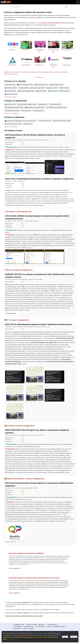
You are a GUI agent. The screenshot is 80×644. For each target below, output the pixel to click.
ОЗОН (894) (12, 50)
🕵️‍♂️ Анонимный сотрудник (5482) (27, 104)
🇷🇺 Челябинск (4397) (11, 91)
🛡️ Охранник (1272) (38, 111)
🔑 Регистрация (40, 626)
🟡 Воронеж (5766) (24, 88)
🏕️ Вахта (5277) (28, 124)
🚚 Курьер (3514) (43, 104)
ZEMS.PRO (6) (64, 72)
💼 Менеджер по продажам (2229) (35, 107)
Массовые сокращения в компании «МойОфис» (26, 553)
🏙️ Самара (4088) (41, 91)
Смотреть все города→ (11, 97)
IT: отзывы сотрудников (18, 320)
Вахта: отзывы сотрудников (20, 270)
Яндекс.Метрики (23, 635)
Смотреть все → (40, 77)
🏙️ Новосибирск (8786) (56, 85)
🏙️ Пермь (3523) (65, 91)
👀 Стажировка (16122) (44, 121)
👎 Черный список (52, 624)
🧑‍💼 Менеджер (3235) (55, 104)
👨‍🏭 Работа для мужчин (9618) (13, 124)
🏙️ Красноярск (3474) (11, 94)
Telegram (31, 628)
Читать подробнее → (15, 568)
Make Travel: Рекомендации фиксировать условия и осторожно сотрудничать (39, 179)
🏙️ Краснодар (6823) (11, 88)
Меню (78, 2)
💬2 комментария (11, 313)
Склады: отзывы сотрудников (21, 425)
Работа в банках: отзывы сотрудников (16, 616)
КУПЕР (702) (26, 50)
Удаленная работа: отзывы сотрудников (26, 479)
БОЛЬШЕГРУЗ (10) (49, 72)
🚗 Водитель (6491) (10, 104)
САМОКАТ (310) (39, 65)
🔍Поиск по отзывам (31, 624)
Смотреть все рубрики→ (11, 127)
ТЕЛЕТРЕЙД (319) (26, 65)
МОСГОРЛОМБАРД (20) (29, 72)
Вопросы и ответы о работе (35, 616)
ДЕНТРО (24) (19, 72)
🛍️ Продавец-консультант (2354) (14, 107)
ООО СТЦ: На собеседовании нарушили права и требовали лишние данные (39, 324)
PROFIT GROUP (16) (10, 72)
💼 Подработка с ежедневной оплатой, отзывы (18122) (20, 121)
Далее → (67, 147)
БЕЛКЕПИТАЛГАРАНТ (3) (11, 74)
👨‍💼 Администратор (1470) (12, 111)
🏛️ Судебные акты (29, 626)
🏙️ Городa (42, 624)
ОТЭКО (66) (57, 72)
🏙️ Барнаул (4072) (53, 91)
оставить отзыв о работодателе (50, 23)
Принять (65, 637)
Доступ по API (17, 628)
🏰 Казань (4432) (64, 88)
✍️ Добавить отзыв (19, 624)
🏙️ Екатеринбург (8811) (41, 85)
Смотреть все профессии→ (12, 113)
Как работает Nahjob (59, 626)
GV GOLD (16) (39, 72)
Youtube (25, 628)
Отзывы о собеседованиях (19, 211)
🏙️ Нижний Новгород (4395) (26, 91)
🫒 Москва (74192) (10, 85)
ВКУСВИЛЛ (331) (67, 50)
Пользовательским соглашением (12, 637)
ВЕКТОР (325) (12, 65)
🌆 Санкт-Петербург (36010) (25, 85)
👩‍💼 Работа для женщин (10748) (61, 121)
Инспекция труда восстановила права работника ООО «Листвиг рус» (34, 578)
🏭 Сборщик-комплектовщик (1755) (56, 107)
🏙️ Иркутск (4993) (52, 88)
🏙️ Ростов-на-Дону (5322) (38, 88)
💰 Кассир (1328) (26, 111)
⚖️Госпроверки (17, 626)
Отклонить (74, 637)
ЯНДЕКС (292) (67, 65)
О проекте (49, 626)
